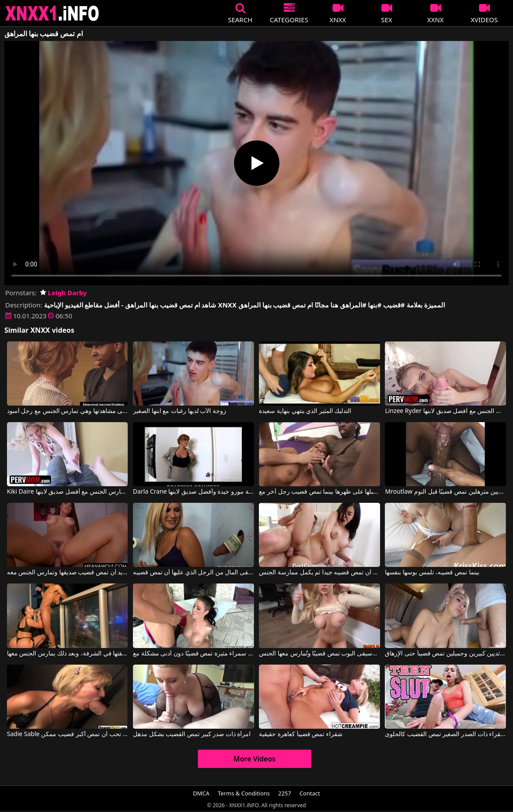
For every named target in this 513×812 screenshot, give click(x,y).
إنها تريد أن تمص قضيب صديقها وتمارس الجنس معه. (68, 573)
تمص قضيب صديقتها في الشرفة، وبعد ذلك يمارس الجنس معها (68, 654)
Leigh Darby (63, 293)
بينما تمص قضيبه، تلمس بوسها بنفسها (432, 573)
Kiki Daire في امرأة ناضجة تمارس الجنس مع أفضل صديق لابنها (68, 492)
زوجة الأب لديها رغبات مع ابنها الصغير (180, 411)
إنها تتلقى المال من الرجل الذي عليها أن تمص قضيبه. (194, 573)
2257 (285, 793)
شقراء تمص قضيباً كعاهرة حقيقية (301, 734)
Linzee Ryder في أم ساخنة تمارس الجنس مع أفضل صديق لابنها (445, 411)
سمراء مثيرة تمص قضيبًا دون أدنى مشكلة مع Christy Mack (194, 654)
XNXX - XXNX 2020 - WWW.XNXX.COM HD (52, 13)
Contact (310, 793)
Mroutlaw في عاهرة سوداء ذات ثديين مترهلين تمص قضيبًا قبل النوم (445, 492)
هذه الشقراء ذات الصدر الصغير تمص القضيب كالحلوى (445, 734)
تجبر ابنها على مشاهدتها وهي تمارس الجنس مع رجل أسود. (68, 411)
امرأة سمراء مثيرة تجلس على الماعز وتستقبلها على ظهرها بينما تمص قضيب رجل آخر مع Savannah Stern (319, 492)
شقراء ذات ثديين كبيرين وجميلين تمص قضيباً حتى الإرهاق (445, 654)
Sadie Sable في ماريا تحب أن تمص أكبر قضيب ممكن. (68, 734)
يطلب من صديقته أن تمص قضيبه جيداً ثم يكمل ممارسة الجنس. (319, 573)
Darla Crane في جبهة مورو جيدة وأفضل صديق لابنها (194, 492)
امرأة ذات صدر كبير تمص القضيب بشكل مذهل (192, 734)
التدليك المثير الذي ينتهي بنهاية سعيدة (305, 411)
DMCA (201, 793)
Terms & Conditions (244, 793)
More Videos (255, 759)
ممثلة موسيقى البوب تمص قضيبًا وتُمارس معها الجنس (319, 654)
